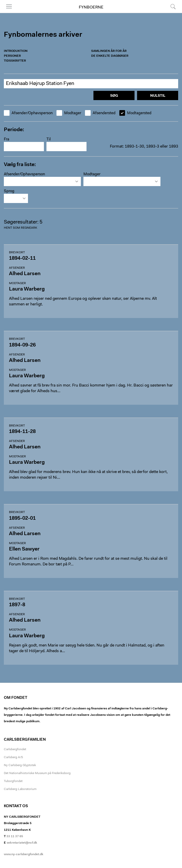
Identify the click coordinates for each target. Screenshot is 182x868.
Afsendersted (100, 113)
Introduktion (16, 51)
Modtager (69, 113)
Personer (12, 56)
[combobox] (42, 181)
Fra (7, 139)
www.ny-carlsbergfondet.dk (24, 854)
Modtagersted (135, 113)
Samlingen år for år (109, 51)
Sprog (9, 191)
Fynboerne (91, 7)
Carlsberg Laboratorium (20, 789)
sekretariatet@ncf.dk (22, 843)
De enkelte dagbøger (110, 56)
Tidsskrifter (15, 61)
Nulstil (158, 96)
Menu (9, 6)
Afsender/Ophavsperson (28, 113)
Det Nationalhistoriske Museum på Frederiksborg (37, 773)
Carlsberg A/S (13, 757)
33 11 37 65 (15, 836)
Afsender (17, 268)
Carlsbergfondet (15, 749)
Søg (173, 6)
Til (49, 139)
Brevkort (17, 253)
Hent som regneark (21, 228)
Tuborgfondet (13, 781)
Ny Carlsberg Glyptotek (20, 765)
